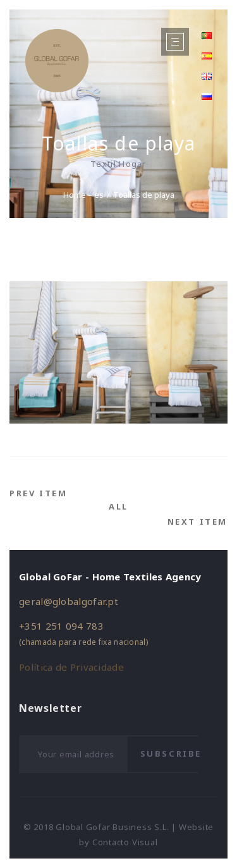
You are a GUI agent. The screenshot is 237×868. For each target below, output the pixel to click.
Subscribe (171, 754)
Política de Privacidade (71, 667)
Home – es (83, 195)
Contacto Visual (125, 842)
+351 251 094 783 (61, 626)
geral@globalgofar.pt (69, 601)
